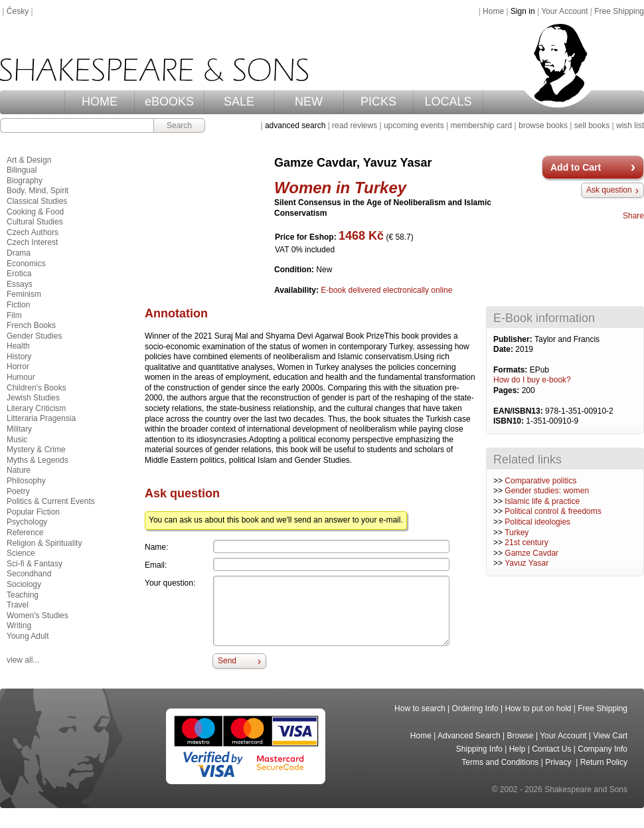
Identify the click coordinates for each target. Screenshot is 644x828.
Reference (25, 533)
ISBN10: (510, 421)
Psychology (27, 522)
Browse (521, 736)
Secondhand (29, 574)
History (19, 357)
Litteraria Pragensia (41, 418)
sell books (592, 125)
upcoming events (414, 125)
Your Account (564, 11)
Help (518, 749)
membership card (481, 125)
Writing (19, 625)
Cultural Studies (35, 222)
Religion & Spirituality (44, 543)
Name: (156, 547)
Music (17, 440)
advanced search (295, 125)
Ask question (609, 190)
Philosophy (26, 481)
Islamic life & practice (542, 501)
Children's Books (37, 388)
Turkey (517, 533)
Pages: (508, 390)
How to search (420, 708)
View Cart (610, 736)
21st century (526, 542)
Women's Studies (38, 616)
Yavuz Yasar (526, 563)
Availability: (297, 290)
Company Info (603, 749)
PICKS (378, 102)
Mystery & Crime (36, 450)
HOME (100, 102)
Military (19, 429)
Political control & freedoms (553, 511)
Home (493, 11)
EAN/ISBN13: (519, 411)
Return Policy (604, 762)
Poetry (18, 491)
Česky (18, 11)
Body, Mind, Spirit (38, 191)
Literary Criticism (36, 408)
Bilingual (22, 170)
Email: (156, 565)
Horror (18, 367)
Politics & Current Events (51, 501)
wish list (630, 125)
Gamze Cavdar (531, 553)
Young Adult (28, 636)
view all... (23, 660)
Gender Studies (34, 336)
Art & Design (29, 160)
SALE (239, 102)
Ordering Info (475, 708)
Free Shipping (619, 11)
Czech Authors (33, 232)
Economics (26, 264)
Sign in (523, 11)
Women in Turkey (340, 188)
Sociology (24, 584)
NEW (309, 102)
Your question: (170, 583)
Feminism (24, 294)
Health (18, 346)
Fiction (18, 305)
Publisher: (514, 339)
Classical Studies (37, 201)
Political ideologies (537, 522)
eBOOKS (169, 102)
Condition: (295, 270)
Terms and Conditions (500, 762)
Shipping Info (479, 749)
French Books (31, 325)
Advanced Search (469, 736)
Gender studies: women (547, 491)
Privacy (559, 762)
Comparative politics (540, 481)
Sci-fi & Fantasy (35, 564)
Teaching (23, 595)
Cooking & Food (35, 212)
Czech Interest (32, 242)
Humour (21, 377)
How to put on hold (538, 708)
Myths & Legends (38, 460)
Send (227, 661)
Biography (25, 181)
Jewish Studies (33, 398)
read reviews (355, 125)
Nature (19, 470)
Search (179, 125)
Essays (20, 284)
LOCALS (448, 102)
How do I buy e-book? (532, 380)
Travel (18, 605)
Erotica (19, 274)
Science (21, 553)
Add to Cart (576, 167)
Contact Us (551, 749)
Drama (19, 253)
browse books (543, 125)
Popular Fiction (33, 512)
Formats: (512, 370)
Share (633, 216)
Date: (504, 349)
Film (14, 315)
